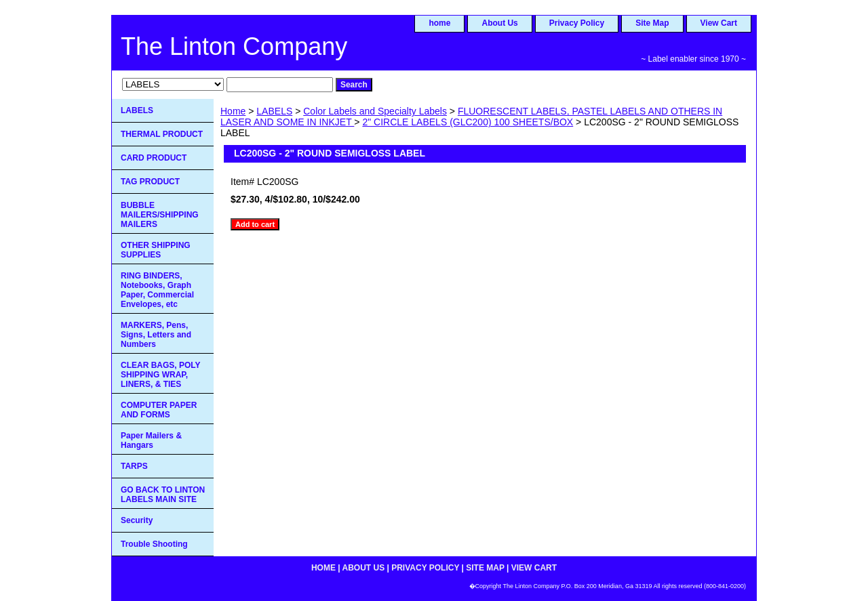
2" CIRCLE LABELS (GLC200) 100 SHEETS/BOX (468, 122)
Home (233, 111)
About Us (499, 23)
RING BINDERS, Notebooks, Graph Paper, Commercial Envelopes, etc (157, 290)
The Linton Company (234, 46)
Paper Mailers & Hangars (151, 440)
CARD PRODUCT (154, 158)
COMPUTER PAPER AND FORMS (159, 410)
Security (137, 520)
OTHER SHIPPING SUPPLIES (156, 250)
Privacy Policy (577, 23)
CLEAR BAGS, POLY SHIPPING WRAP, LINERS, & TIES (161, 375)
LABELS (274, 111)
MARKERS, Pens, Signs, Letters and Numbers (156, 335)
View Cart (719, 23)
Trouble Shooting (154, 544)
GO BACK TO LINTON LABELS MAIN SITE (163, 495)
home (439, 23)
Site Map (652, 23)
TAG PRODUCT (150, 182)
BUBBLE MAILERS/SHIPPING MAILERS (160, 215)
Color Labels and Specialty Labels (375, 111)
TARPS (134, 466)
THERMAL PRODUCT (162, 134)
